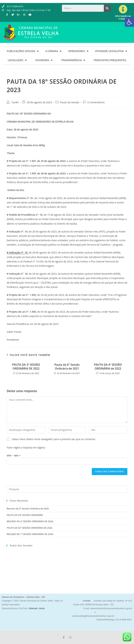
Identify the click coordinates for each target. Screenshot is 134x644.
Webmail (33, 608)
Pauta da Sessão (70, 102)
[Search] (107, 8)
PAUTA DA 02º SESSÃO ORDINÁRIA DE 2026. (30, 528)
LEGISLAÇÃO (17, 60)
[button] (129, 22)
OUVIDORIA (44, 60)
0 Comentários (96, 102)
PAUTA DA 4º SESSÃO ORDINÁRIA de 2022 (108, 367)
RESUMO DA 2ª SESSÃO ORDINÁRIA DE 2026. (30, 521)
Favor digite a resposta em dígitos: (26, 448)
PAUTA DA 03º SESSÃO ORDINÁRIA (25, 515)
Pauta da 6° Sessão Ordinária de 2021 (67, 367)
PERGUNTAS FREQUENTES (110, 60)
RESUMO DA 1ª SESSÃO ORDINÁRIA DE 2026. (30, 534)
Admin (42, 608)
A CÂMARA (53, 51)
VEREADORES (78, 51)
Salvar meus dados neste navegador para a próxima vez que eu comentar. (54, 439)
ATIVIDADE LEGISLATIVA (111, 51)
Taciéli (15, 102)
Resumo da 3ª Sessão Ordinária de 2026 (28, 509)
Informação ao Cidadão (123, 17)
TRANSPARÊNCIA (73, 60)
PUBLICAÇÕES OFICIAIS (23, 51)
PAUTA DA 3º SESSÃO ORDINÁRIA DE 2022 (26, 367)
